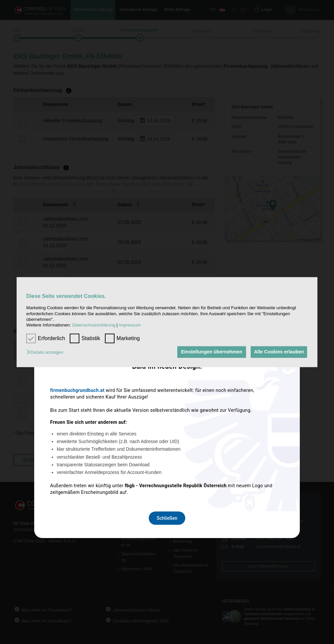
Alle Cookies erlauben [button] (278, 352)
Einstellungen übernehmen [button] (210, 352)
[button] (47, 353)
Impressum (130, 325)
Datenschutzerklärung (94, 325)
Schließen (167, 410)
